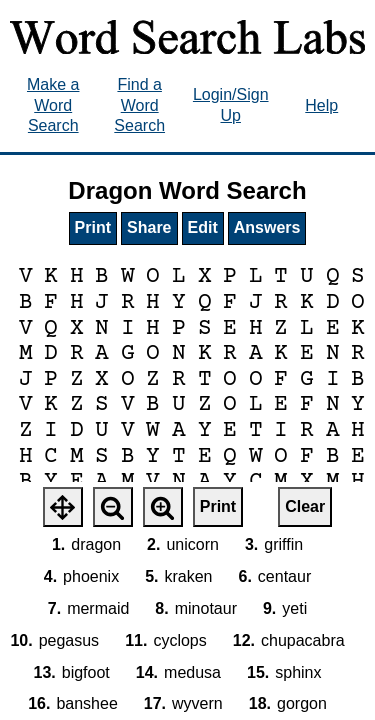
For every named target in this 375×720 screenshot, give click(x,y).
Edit (203, 227)
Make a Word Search (53, 105)
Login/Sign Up (231, 105)
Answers (267, 227)
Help (321, 105)
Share (149, 227)
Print (93, 227)
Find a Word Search (139, 105)
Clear (305, 506)
